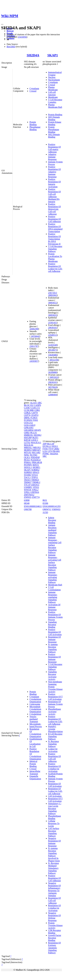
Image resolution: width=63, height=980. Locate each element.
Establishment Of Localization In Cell (36, 743)
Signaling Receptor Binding (52, 625)
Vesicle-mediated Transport (34, 719)
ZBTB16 (35, 492)
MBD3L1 (28, 447)
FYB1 (45, 449)
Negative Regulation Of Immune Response (54, 842)
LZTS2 (27, 442)
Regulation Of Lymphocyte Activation (54, 908)
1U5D (45, 512)
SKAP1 (53, 55)
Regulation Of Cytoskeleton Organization (35, 733)
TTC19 (27, 485)
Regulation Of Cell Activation (55, 785)
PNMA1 (28, 462)
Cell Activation (55, 796)
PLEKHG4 (36, 460)
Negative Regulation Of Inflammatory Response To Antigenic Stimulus (54, 889)
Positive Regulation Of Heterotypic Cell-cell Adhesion (54, 209)
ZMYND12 (29, 495)
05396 (45, 503)
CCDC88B (29, 410)
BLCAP (51, 444)
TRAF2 (27, 480)
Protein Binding (33, 123)
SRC (45, 456)
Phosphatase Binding (35, 128)
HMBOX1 (29, 435)
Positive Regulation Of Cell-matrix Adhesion (54, 148)
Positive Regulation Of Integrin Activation (54, 183)
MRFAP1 (36, 450)
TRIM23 (35, 480)
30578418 (53, 387)
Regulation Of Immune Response (54, 639)
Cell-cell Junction (52, 93)
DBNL (27, 418)
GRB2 (27, 433)
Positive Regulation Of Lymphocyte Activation (54, 767)
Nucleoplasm (54, 80)
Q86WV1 (47, 509)
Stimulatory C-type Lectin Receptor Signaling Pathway (55, 809)
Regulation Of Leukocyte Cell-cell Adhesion (55, 791)
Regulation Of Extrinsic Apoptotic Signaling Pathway (54, 948)
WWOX (28, 490)
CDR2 (37, 410)
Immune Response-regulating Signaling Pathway (53, 597)
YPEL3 (27, 492)
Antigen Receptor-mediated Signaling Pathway (53, 530)
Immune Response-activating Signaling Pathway (53, 577)
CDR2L (27, 413)
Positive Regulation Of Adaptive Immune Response (54, 172)
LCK (45, 451)
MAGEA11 (36, 442)
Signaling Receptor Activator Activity (52, 676)
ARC (40, 403)
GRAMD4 (29, 430)
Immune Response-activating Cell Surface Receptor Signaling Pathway (55, 562)
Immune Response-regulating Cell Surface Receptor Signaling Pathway (55, 545)
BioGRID (11, 47)
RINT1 (36, 465)
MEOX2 (37, 447)
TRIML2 (36, 482)
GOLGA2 (28, 423)
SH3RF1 (36, 467)
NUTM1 (34, 455)
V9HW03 (56, 509)
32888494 (53, 395)
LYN (50, 451)
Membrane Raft (55, 585)
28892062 (53, 295)
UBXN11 (35, 485)
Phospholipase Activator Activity (55, 712)
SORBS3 (28, 472)
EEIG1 (55, 446)
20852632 (54, 377)
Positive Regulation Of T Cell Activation (55, 697)
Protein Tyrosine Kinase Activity (55, 925)
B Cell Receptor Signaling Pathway (55, 736)
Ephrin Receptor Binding (52, 520)
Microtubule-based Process (36, 725)
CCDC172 (35, 408)
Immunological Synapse (55, 74)
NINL (27, 455)
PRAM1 (56, 451)
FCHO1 (34, 418)
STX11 (35, 475)
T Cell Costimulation (54, 588)
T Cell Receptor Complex (55, 101)
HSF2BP (28, 438)
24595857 (34, 361)
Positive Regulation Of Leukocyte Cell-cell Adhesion (55, 267)
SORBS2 (35, 470)
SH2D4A (33, 55)
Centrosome (35, 704)
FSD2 (35, 420)
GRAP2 (37, 430)
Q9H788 (28, 509)
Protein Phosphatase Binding (54, 129)
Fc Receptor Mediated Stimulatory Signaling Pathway (54, 868)
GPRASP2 (29, 428)
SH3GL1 (28, 467)
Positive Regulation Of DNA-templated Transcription (55, 228)
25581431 (53, 323)
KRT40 (27, 440)
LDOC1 (35, 440)
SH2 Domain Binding (54, 136)
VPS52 (36, 487)
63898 (27, 500)
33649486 (53, 355)
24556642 (35, 336)
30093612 (53, 303)
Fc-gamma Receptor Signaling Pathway (53, 648)
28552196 (54, 360)
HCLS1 (34, 433)
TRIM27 (28, 482)
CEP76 (27, 415)
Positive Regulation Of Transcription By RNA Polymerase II (54, 239)
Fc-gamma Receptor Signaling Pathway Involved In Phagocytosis (54, 855)
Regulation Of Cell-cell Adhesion (54, 901)
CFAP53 (35, 415)
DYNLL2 (47, 446)
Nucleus (52, 77)
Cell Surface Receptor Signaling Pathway (54, 832)
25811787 (34, 346)
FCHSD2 (28, 420)
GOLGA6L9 (30, 425)
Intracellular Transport (35, 772)
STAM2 (27, 475)
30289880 (53, 372)
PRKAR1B (37, 462)
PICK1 (27, 460)
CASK (27, 408)
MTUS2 (28, 452)
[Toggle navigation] (2, 24)
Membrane (53, 97)
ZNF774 (36, 497)
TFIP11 (35, 477)
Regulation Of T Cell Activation (55, 800)
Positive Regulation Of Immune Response (54, 658)
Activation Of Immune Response (54, 607)
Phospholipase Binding (55, 817)
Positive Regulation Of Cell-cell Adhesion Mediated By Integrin (54, 195)
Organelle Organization (35, 777)
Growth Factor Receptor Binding (55, 938)
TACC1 (27, 477)
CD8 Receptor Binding (55, 932)
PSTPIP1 (28, 465)
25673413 (53, 293)
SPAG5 (36, 472)
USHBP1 (28, 487)
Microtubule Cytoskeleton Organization (35, 709)
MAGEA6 (29, 445)
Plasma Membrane (53, 88)
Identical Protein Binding (33, 764)
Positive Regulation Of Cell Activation (55, 632)
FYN (51, 449)
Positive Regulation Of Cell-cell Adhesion (54, 758)
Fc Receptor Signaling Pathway (54, 744)
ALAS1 (34, 403)
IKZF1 (35, 438)
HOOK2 (38, 435)
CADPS (37, 405)
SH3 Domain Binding (54, 118)
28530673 (53, 350)
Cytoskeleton (35, 714)
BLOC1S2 (29, 405)
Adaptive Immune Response (52, 157)
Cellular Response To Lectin (54, 823)
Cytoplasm (34, 88)
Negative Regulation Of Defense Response (54, 917)
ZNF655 (28, 497)
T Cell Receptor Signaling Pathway (55, 249)
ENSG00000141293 (52, 506)
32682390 (34, 329)
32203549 (53, 345)
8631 (45, 500)
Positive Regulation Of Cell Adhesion (54, 219)
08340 (27, 503)
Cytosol (33, 91)
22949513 (53, 335)
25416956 (22, 37)
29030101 (53, 328)
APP (45, 444)
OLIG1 (27, 457)
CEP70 (35, 413)
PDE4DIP (35, 457)
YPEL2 (35, 490)
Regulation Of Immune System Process (55, 704)
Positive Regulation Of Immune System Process (55, 616)
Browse (10, 31)
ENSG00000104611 (33, 506)
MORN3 (28, 450)
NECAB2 (36, 452)
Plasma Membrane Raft (55, 106)
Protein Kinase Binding (55, 123)
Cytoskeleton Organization (35, 700)
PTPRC (46, 454)
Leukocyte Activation (53, 750)
